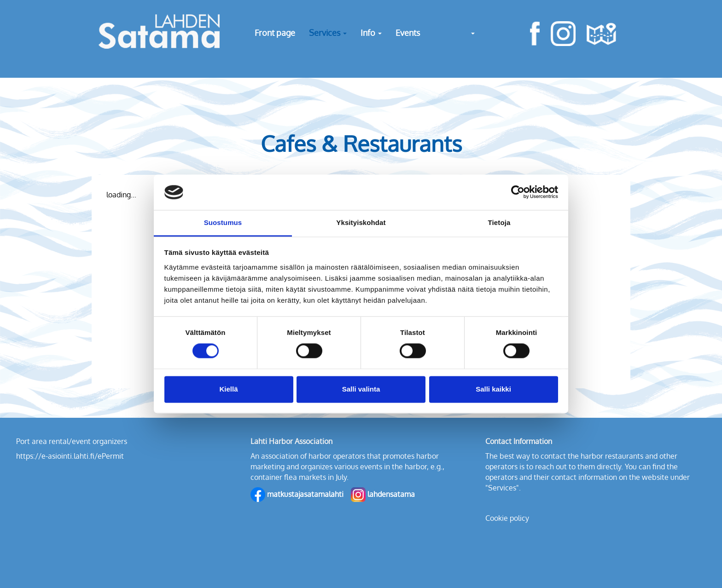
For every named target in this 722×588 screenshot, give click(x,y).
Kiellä (228, 389)
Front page (275, 33)
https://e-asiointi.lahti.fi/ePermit (70, 456)
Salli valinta (361, 389)
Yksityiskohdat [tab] (361, 222)
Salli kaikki (493, 389)
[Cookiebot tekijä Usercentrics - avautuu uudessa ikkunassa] (518, 192)
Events (408, 33)
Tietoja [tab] (499, 222)
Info (371, 33)
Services (328, 33)
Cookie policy (507, 518)
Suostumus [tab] (223, 222)
